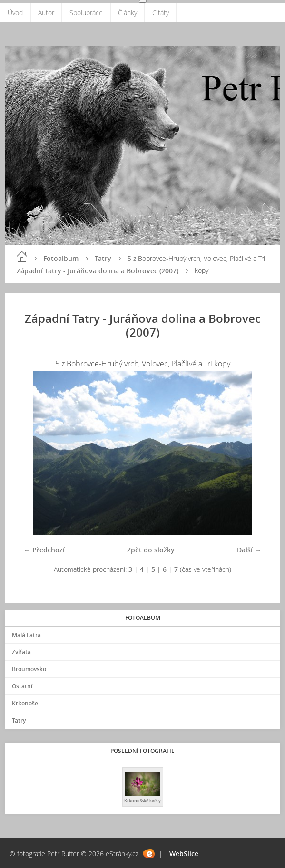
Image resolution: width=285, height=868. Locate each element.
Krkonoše (25, 703)
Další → (249, 550)
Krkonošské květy (142, 801)
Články (128, 13)
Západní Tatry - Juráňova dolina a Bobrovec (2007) (98, 271)
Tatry (103, 258)
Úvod (15, 13)
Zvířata (21, 652)
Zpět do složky (151, 550)
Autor (46, 13)
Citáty (161, 13)
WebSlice (184, 854)
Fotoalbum (61, 258)
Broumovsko (29, 669)
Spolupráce (86, 13)
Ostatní (22, 686)
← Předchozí (44, 550)
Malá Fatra (26, 635)
